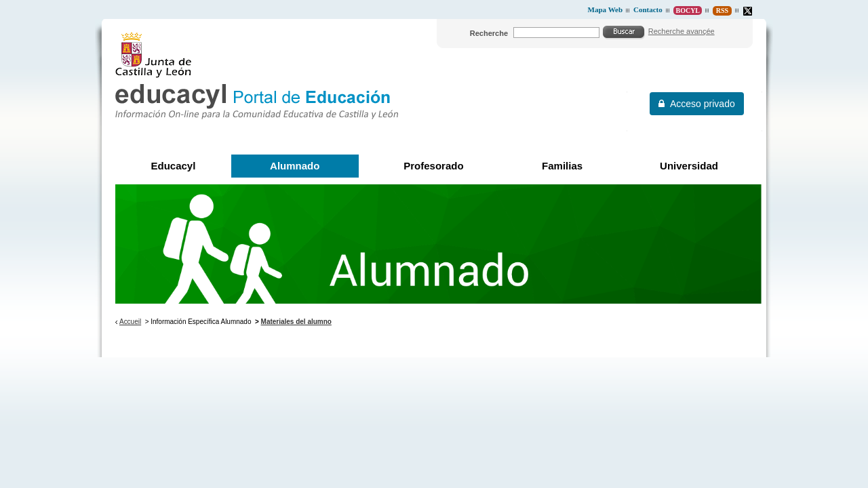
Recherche (489, 33)
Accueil (130, 322)
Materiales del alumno (296, 322)
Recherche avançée (682, 31)
